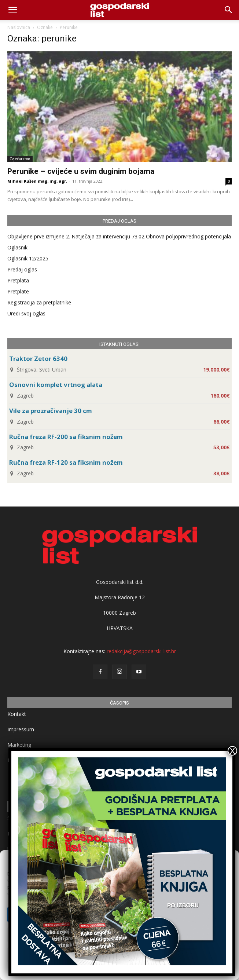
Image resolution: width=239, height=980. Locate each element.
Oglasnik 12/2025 (28, 258)
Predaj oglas (22, 269)
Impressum (21, 729)
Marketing (19, 745)
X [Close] (232, 751)
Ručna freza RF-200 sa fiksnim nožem (66, 437)
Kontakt (17, 714)
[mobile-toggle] (12, 10)
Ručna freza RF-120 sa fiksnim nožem (66, 462)
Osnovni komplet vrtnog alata (56, 385)
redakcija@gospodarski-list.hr (141, 651)
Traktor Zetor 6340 (38, 359)
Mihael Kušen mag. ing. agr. (37, 181)
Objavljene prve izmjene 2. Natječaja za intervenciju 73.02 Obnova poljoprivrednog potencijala (119, 236)
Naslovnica (19, 27)
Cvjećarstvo (20, 159)
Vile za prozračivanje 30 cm (51, 411)
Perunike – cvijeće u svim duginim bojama (81, 171)
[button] (229, 10)
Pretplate (18, 291)
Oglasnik (17, 247)
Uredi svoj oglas (26, 313)
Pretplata (18, 280)
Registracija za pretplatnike (39, 302)
